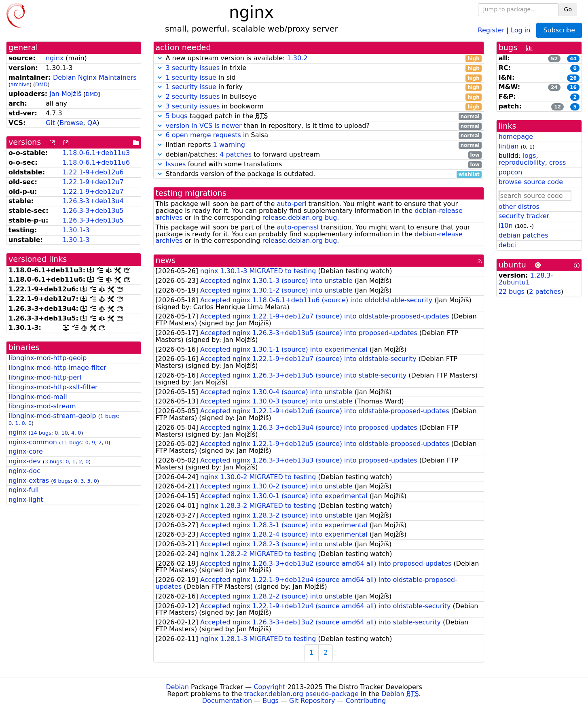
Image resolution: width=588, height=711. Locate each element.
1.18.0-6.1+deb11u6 (96, 162)
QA (92, 123)
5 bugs (177, 116)
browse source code (531, 182)
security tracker (524, 216)
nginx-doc (24, 471)
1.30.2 (297, 58)
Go (568, 9)
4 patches (236, 154)
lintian (509, 146)
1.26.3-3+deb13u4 (93, 201)
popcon (511, 172)
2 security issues (193, 97)
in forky (319, 87)
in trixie (319, 68)
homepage (516, 137)
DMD (41, 84)
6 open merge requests (203, 135)
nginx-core (26, 451)
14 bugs (41, 433)
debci (507, 245)
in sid (319, 78)
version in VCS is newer (204, 126)
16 (573, 87)
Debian (177, 687)
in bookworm (319, 107)
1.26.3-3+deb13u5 (93, 211)
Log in (520, 30)
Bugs (271, 701)
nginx (55, 58)
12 (557, 107)
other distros (519, 207)
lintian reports (319, 145)
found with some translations (319, 164)
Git (50, 123)
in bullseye (319, 97)
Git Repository (312, 701)
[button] (160, 58)
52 (554, 59)
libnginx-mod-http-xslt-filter (53, 387)
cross (557, 162)
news (166, 260)
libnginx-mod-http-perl (45, 377)
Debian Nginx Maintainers (95, 77)
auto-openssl (297, 227)
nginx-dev (25, 461)
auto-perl (291, 204)
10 (65, 433)
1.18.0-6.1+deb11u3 (96, 153)
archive (20, 84)
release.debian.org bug (299, 218)
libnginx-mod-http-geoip (48, 358)
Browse (71, 123)
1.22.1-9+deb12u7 (93, 182)
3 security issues (193, 68)
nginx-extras (29, 481)
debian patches (523, 235)
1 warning (229, 145)
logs (530, 156)
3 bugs (54, 462)
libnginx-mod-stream (42, 406)
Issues (176, 164)
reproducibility (522, 162)
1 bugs (109, 416)
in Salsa (319, 135)
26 (573, 78)
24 (554, 87)
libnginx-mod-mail (38, 397)
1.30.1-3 (76, 230)
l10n (506, 226)
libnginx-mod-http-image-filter (57, 368)
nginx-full (24, 490)
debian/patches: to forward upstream (319, 155)
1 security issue (191, 77)
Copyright (269, 687)
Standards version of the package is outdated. (319, 174)
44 (573, 59)
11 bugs (71, 443)
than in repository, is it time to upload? (319, 126)
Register (491, 30)
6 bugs (62, 481)
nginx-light (26, 500)
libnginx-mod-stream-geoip (52, 416)
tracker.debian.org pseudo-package (301, 694)
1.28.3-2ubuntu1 (526, 279)
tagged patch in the (319, 116)
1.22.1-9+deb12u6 (93, 172)
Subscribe (559, 30)
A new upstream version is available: (319, 58)
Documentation (227, 701)
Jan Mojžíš (65, 94)
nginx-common (33, 442)
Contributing (366, 701)
